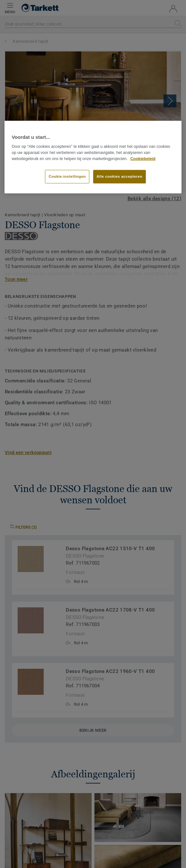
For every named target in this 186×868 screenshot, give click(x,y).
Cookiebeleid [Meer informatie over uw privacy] (143, 159)
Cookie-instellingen (67, 176)
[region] (93, 157)
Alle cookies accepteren (120, 176)
